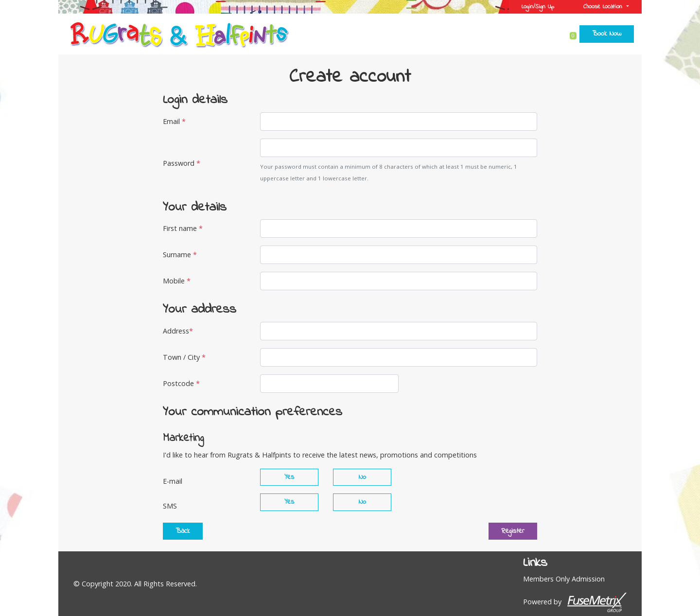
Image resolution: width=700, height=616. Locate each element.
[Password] (399, 148)
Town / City (184, 357)
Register (513, 531)
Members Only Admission (564, 579)
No (362, 477)
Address (178, 331)
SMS (170, 506)
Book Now (607, 34)
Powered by (575, 602)
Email (174, 121)
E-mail (173, 481)
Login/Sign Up (538, 7)
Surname (180, 255)
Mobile (177, 281)
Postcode (181, 383)
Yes (289, 477)
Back (183, 531)
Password (182, 163)
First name (183, 228)
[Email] (399, 122)
